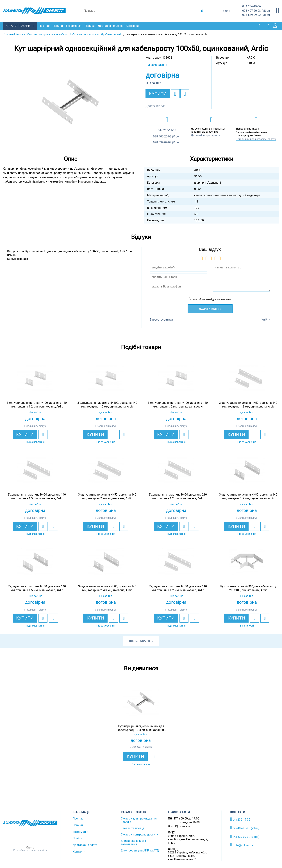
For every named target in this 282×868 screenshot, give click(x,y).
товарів (144, 640)
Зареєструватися (161, 319)
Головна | (9, 34)
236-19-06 (252, 7)
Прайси (91, 26)
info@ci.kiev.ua (242, 845)
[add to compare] (185, 93)
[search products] (202, 11)
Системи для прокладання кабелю (139, 820)
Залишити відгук (36, 426)
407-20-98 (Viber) (256, 11)
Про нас (45, 26)
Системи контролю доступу (139, 834)
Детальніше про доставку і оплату (256, 139)
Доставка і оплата (111, 26)
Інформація (75, 26)
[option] (70, 101)
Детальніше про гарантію (206, 135)
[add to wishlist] (175, 93)
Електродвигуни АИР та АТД (140, 850)
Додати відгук (155, 106)
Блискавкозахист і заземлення (133, 842)
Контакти (133, 26)
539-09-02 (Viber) (256, 15)
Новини (59, 26)
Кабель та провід (132, 828)
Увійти (266, 319)
